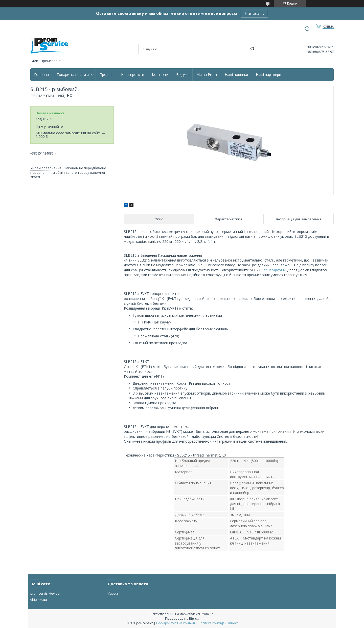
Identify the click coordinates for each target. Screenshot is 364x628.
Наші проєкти (133, 75)
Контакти (160, 75)
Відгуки (182, 75)
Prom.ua (207, 614)
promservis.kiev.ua (45, 593)
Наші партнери (268, 75)
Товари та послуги (73, 75)
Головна (41, 75)
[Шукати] (252, 49)
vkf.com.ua (39, 600)
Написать (254, 13)
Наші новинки (236, 75)
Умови (113, 593)
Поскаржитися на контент (176, 623)
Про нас (106, 75)
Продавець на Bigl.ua (182, 618)
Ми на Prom (207, 75)
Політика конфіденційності (219, 623)
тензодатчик (275, 270)
